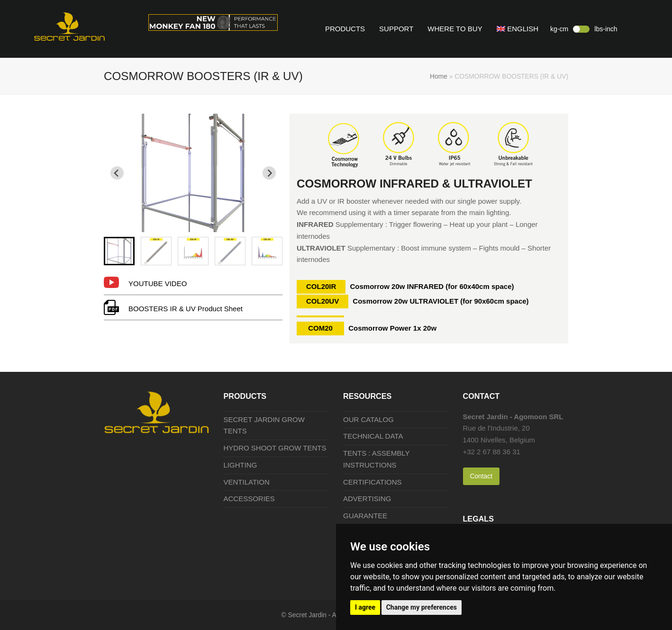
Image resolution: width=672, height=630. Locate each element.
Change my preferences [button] (422, 607)
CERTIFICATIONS (372, 482)
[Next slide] (269, 173)
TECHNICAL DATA (373, 436)
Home (439, 76)
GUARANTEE (365, 516)
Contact (481, 476)
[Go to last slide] (117, 173)
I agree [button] (365, 607)
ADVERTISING (367, 499)
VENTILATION (247, 482)
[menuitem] (119, 251)
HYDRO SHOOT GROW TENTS (275, 448)
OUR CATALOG (368, 419)
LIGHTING (241, 465)
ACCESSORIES (249, 499)
